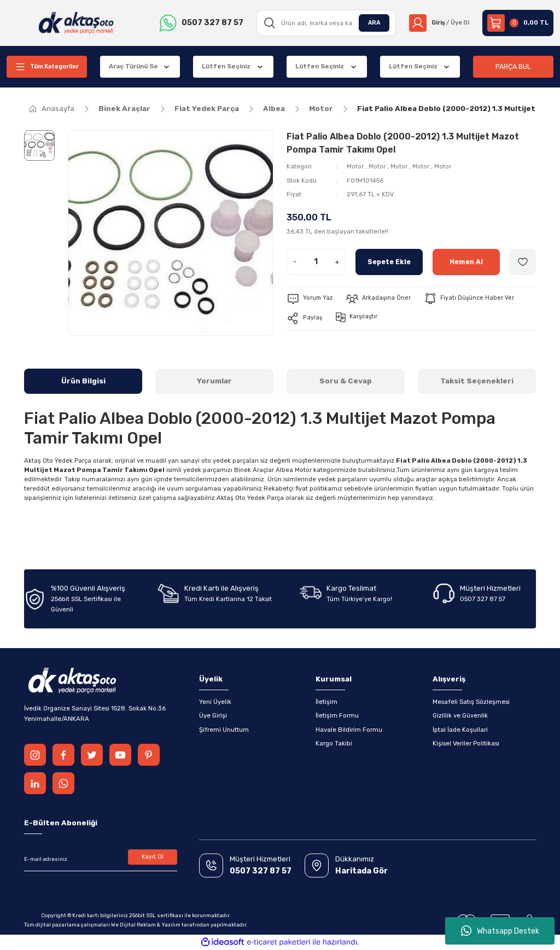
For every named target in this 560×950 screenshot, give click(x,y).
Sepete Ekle (389, 262)
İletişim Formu (337, 715)
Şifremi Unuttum (224, 730)
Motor (355, 166)
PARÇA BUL (514, 66)
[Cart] (518, 23)
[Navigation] (47, 67)
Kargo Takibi (334, 743)
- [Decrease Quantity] (295, 262)
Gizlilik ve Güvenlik (460, 715)
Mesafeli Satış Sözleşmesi (471, 702)
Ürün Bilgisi (83, 381)
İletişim (326, 702)
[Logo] (75, 23)
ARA (370, 22)
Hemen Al (466, 262)
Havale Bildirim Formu (349, 730)
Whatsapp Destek (500, 931)
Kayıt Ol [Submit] (153, 858)
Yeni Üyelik (215, 702)
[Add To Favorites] (523, 262)
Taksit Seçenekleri (477, 381)
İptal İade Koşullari (460, 730)
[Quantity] (316, 262)
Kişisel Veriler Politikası (466, 743)
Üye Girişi (213, 715)
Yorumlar (214, 381)
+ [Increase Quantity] (337, 262)
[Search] (324, 23)
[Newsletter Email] (101, 859)
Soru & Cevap (346, 381)
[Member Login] (437, 23)
